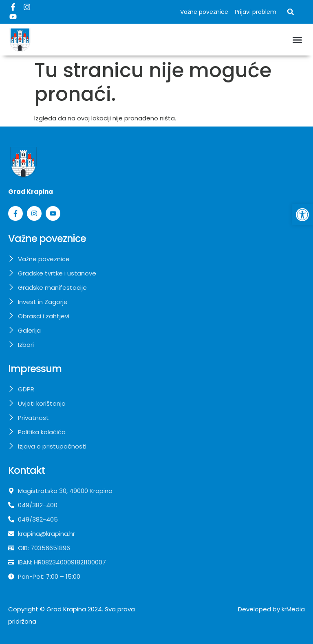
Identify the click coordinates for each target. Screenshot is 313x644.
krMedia (293, 609)
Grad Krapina (66, 609)
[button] (291, 12)
